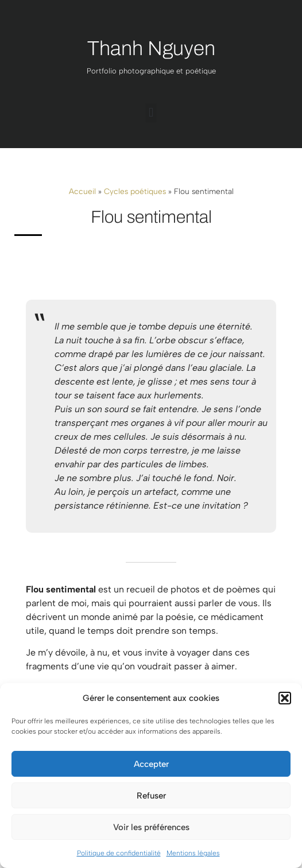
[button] (285, 698)
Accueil (82, 191)
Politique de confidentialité (119, 853)
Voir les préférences (151, 827)
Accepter (151, 764)
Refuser (151, 796)
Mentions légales (193, 853)
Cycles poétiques (135, 191)
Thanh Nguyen (151, 48)
